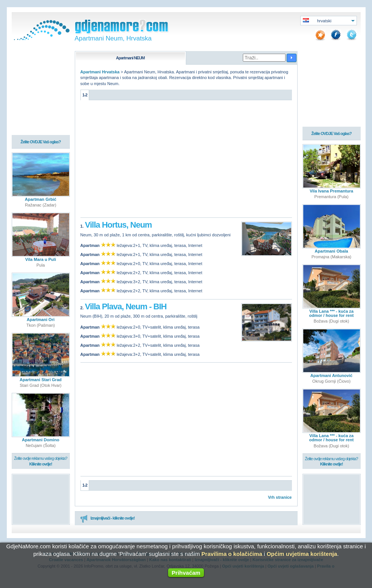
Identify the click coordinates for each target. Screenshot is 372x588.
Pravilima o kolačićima (232, 554)
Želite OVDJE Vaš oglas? (41, 142)
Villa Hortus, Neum (118, 225)
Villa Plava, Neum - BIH (126, 306)
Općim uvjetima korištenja (302, 554)
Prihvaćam (186, 573)
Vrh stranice (280, 497)
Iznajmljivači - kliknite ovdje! (107, 518)
